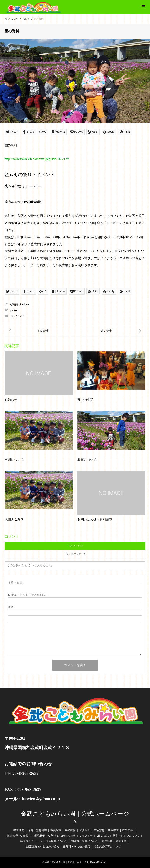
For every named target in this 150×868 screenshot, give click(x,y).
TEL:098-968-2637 (22, 773)
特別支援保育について (107, 847)
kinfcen (25, 304)
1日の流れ (103, 836)
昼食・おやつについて (126, 836)
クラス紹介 (86, 836)
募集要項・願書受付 (114, 841)
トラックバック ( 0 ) (75, 554)
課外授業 (128, 830)
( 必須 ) (16, 583)
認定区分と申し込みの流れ (43, 847)
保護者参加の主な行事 (62, 836)
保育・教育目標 (37, 830)
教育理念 (19, 830)
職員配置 (56, 830)
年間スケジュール (31, 841)
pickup (14, 310)
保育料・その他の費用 (76, 847)
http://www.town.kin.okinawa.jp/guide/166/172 (37, 159)
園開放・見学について (85, 841)
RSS (75, 822)
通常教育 (113, 830)
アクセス (85, 830)
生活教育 (99, 830)
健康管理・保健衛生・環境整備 (26, 836)
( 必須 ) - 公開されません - (28, 595)
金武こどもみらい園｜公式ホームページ (75, 814)
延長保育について (56, 841)
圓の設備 (70, 830)
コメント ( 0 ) (75, 546)
